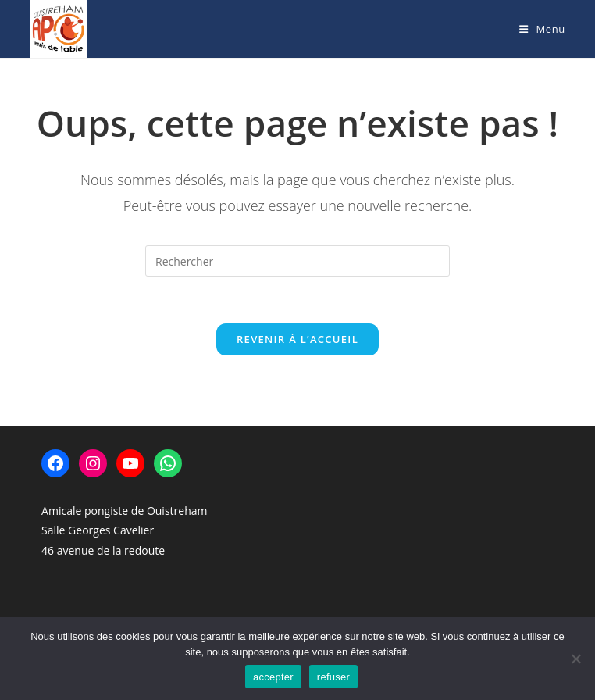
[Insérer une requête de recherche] (297, 261)
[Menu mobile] (542, 29)
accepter (273, 677)
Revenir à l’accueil (297, 339)
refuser (333, 677)
